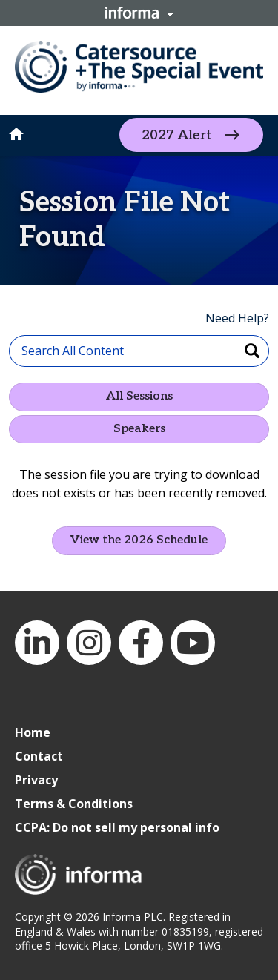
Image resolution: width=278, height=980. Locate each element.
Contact (39, 756)
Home (33, 732)
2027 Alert (177, 135)
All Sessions (139, 396)
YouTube (193, 643)
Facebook (141, 643)
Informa (139, 13)
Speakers (139, 429)
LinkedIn (37, 643)
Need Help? (237, 318)
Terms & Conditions (74, 804)
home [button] (16, 134)
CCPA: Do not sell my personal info (117, 827)
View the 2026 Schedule (139, 540)
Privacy (36, 780)
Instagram (89, 643)
